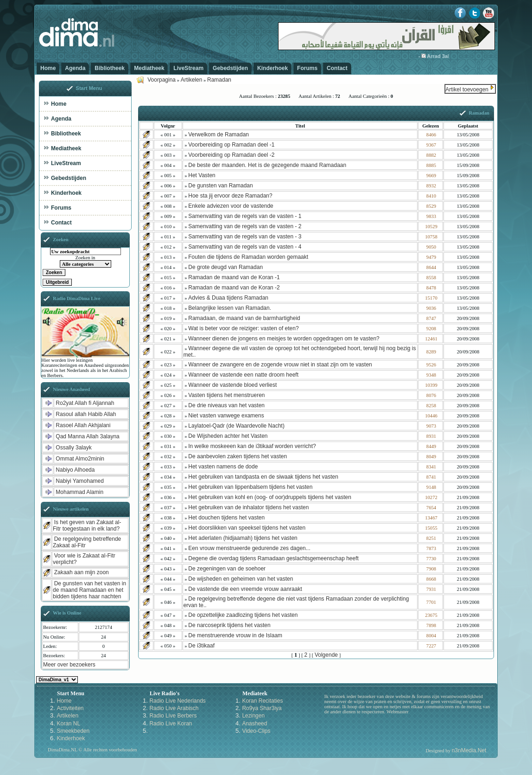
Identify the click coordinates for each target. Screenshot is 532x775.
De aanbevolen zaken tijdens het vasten (237, 456)
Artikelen (192, 80)
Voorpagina (161, 80)
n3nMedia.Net (469, 750)
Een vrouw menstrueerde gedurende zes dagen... (249, 548)
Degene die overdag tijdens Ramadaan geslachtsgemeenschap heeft (273, 558)
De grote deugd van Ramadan (225, 267)
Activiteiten (70, 708)
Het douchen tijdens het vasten (226, 518)
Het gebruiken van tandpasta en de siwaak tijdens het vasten (263, 477)
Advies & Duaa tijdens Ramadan (228, 298)
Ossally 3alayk (73, 448)
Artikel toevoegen (467, 90)
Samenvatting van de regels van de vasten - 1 (245, 216)
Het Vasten (202, 175)
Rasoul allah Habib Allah (86, 414)
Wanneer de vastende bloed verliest (232, 385)
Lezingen (253, 716)
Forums (307, 68)
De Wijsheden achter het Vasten (228, 436)
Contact (337, 68)
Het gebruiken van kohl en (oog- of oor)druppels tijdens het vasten (270, 497)
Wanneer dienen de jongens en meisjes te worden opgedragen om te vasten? (284, 339)
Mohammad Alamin (79, 492)
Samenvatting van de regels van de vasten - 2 (245, 226)
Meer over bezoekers (69, 665)
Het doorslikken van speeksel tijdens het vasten (247, 528)
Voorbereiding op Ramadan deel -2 (231, 155)
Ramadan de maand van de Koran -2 (234, 288)
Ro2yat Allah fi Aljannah (85, 403)
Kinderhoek (272, 68)
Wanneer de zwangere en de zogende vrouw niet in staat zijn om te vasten (280, 365)
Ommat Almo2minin (80, 459)
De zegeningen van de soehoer (227, 569)
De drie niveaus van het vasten (226, 405)
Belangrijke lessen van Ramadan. (230, 308)
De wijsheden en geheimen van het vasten (241, 579)
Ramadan (219, 80)
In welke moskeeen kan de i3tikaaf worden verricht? (252, 446)
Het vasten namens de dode (223, 467)
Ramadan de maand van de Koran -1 (234, 277)
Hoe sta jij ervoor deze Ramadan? (230, 196)
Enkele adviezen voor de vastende (231, 206)
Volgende (326, 655)
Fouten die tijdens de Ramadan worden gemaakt (248, 257)
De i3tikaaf (201, 646)
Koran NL (68, 724)
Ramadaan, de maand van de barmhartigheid (244, 318)
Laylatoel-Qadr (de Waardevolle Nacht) (236, 426)
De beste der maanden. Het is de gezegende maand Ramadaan (267, 165)
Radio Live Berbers (173, 716)
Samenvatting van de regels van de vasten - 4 (245, 247)
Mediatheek (149, 68)
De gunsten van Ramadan (220, 186)
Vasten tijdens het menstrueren (226, 395)
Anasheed (254, 724)
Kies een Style (57, 680)
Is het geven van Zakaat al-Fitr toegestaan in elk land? (87, 525)
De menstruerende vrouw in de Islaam (235, 635)
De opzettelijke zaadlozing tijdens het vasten (243, 615)
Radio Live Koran (171, 724)
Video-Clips (256, 731)
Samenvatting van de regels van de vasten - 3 (245, 237)
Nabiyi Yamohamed (80, 481)
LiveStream (188, 68)
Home (48, 68)
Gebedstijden (230, 68)
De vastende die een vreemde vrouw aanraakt (245, 589)
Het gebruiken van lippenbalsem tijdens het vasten (250, 487)
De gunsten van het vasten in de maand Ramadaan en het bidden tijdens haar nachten (89, 590)
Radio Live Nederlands (177, 701)
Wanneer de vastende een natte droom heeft (243, 375)
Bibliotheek (110, 68)
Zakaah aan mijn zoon (82, 572)
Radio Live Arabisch (174, 708)
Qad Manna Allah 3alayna (87, 436)
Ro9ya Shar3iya (262, 708)
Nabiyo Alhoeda (75, 470)
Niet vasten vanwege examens (226, 416)
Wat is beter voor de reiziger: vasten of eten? (243, 328)
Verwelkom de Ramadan (218, 135)
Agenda (75, 68)
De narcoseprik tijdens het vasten (229, 625)
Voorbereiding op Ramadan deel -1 (231, 145)
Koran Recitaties (262, 701)
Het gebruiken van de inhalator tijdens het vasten (248, 507)
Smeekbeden (73, 731)
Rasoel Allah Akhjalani (83, 425)
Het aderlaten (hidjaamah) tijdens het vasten (243, 538)
